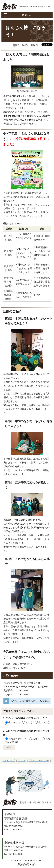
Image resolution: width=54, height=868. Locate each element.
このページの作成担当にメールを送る (30, 701)
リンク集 (22, 760)
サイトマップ (9, 760)
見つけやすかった (18, 739)
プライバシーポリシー (39, 760)
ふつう (29, 722)
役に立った (14, 722)
